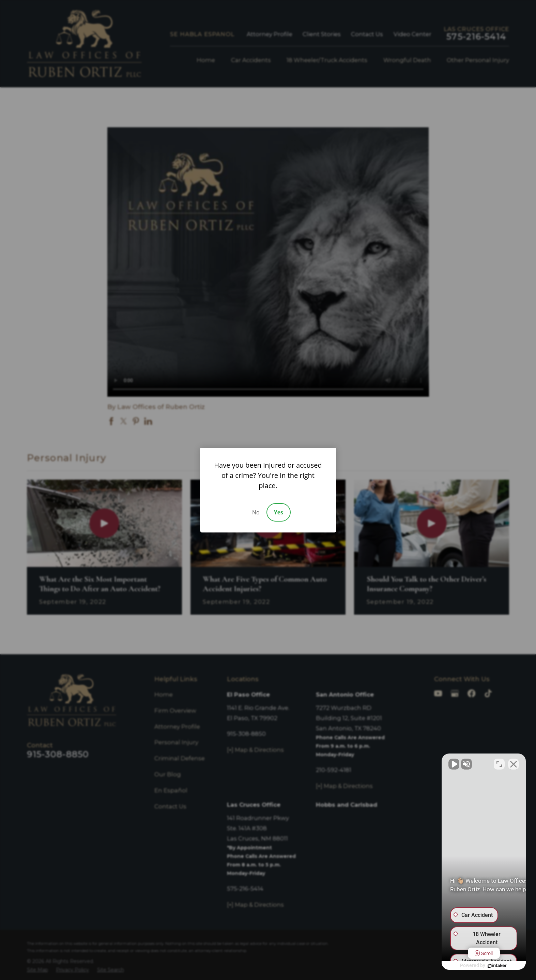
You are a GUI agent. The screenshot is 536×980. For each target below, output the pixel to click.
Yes (279, 512)
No (256, 512)
